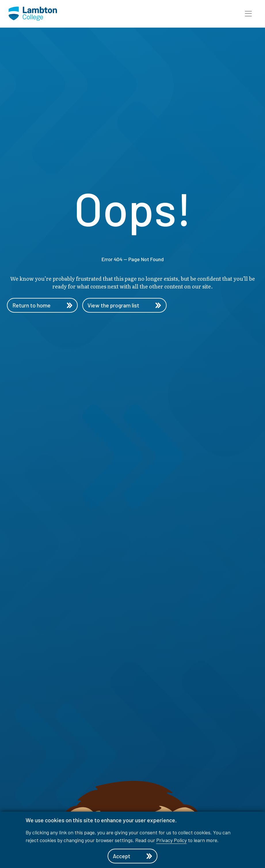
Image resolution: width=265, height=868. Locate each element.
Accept (132, 856)
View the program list (126, 305)
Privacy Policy (171, 840)
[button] (248, 14)
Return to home (43, 305)
